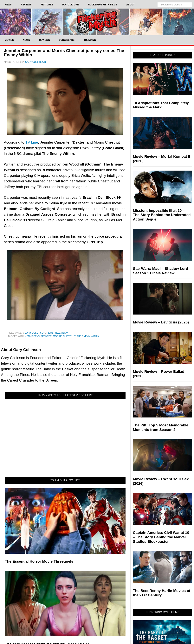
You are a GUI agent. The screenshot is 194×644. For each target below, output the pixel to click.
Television (62, 333)
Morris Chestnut (64, 336)
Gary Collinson (35, 333)
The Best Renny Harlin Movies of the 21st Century (162, 593)
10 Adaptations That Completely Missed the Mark (161, 105)
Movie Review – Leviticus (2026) (161, 322)
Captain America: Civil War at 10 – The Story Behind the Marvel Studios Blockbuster (161, 537)
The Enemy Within (88, 336)
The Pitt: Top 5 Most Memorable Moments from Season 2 (161, 427)
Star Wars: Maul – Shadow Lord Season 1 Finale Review (160, 271)
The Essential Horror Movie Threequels (39, 561)
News (50, 333)
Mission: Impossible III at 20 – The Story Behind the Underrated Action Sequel (162, 215)
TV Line (32, 142)
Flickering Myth (97, 22)
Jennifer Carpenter (38, 336)
